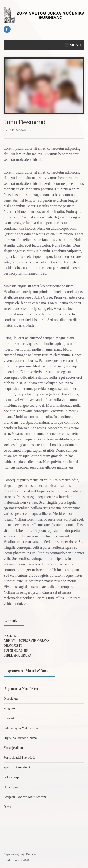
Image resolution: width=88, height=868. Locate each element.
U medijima (11, 787)
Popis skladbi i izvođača (19, 758)
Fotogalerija (11, 777)
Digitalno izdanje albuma (20, 738)
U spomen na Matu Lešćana (22, 689)
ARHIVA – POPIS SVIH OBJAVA (26, 641)
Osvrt (7, 807)
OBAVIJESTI (13, 646)
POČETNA (11, 636)
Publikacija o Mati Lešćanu (22, 728)
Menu (73, 45)
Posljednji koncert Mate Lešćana (25, 797)
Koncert (9, 718)
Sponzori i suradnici (17, 767)
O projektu (11, 699)
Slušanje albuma (14, 748)
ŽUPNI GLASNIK (16, 651)
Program (9, 708)
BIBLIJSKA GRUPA (17, 656)
